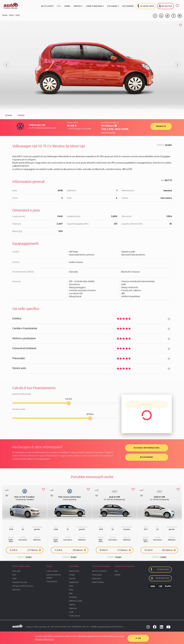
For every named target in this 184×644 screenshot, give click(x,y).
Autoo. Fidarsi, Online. (11, 6)
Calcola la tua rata (108, 132)
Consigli (72, 575)
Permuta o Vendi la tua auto (23, 586)
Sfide (71, 593)
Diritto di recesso (98, 582)
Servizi (78, 6)
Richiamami (147, 457)
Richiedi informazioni (147, 448)
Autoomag (128, 6)
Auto (12, 15)
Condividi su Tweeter (167, 16)
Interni (21, 115)
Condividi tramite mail (180, 16)
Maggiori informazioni (45, 639)
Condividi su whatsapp (155, 16)
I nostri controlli (52, 571)
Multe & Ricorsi (75, 616)
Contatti (117, 575)
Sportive (72, 605)
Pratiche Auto (74, 571)
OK (138, 638)
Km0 (18, 15)
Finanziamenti (52, 581)
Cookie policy (97, 578)
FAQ (116, 571)
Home (5, 15)
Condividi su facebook (161, 16)
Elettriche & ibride (75, 601)
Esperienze (73, 608)
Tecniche (72, 578)
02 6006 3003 (160, 569)
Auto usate (16, 571)
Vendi (14, 578)
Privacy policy (97, 575)
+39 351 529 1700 (160, 578)
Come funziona (95, 6)
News (71, 586)
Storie (71, 590)
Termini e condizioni (99, 571)
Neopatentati (74, 582)
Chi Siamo (113, 6)
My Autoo (165, 6)
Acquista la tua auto (20, 582)
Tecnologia (73, 597)
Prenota (161, 126)
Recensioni (16, 590)
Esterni (9, 115)
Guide (71, 612)
